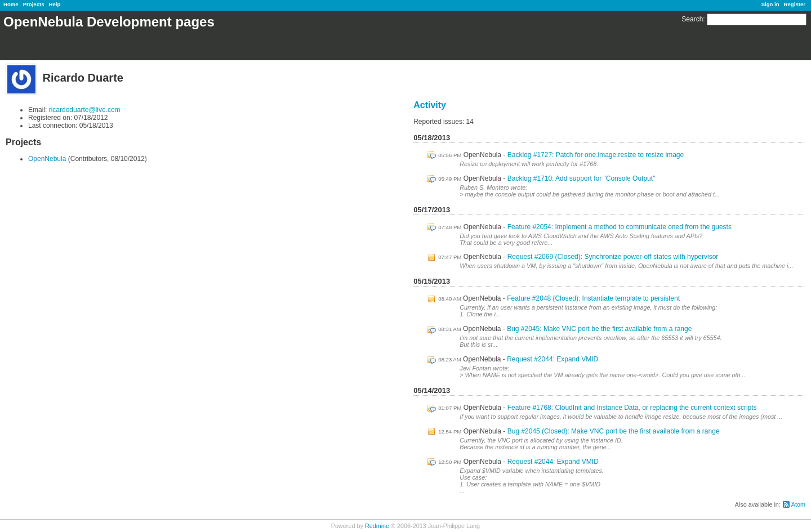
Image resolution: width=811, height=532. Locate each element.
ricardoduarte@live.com (85, 110)
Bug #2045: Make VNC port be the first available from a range (599, 329)
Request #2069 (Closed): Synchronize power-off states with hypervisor (613, 257)
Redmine (377, 526)
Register (795, 4)
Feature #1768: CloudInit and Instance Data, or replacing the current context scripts (632, 408)
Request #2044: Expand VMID (552, 359)
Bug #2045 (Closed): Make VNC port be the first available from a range (614, 431)
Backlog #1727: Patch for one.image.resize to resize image (596, 155)
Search (692, 19)
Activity (430, 105)
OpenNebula (47, 159)
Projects (34, 4)
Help (55, 4)
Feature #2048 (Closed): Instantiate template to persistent (593, 298)
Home (11, 4)
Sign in (770, 4)
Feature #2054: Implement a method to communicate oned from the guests (620, 227)
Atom (798, 504)
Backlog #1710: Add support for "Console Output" (581, 178)
